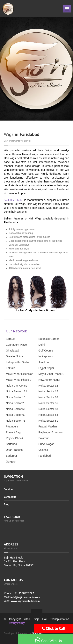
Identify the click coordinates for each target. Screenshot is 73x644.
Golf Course (46, 351)
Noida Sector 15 (48, 391)
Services (9, 489)
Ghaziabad (12, 351)
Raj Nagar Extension (51, 432)
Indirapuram (46, 356)
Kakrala (10, 368)
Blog (7, 504)
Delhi (42, 345)
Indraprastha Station (18, 362)
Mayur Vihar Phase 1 (51, 374)
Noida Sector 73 (16, 421)
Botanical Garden (49, 339)
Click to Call (53, 628)
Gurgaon (11, 462)
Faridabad (45, 456)
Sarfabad (11, 444)
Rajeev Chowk (15, 438)
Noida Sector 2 (15, 403)
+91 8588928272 (24, 593)
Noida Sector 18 (48, 397)
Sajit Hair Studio (14, 200)
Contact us (10, 497)
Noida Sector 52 (48, 386)
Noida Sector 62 (16, 415)
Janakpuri (44, 362)
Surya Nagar (46, 444)
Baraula (11, 339)
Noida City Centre (17, 386)
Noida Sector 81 (48, 421)
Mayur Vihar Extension (20, 374)
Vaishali (43, 450)
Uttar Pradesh (14, 450)
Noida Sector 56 (16, 409)
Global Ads (37, 633)
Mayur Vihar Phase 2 (18, 380)
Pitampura (12, 426)
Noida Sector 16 (16, 397)
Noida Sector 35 (48, 403)
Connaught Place (16, 345)
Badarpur (11, 456)
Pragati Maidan (48, 426)
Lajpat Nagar (46, 368)
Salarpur (44, 438)
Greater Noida (14, 356)
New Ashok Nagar (49, 380)
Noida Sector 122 (16, 391)
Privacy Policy (16, 623)
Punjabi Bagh (14, 432)
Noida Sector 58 (48, 409)
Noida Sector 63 (48, 415)
